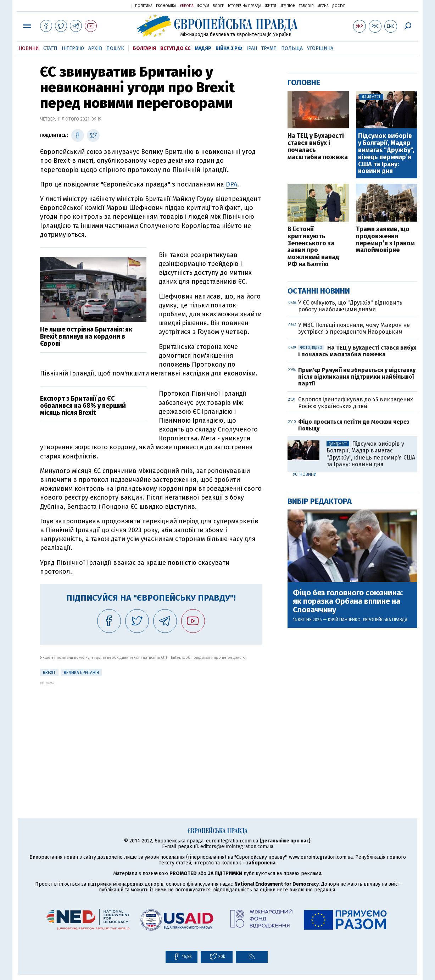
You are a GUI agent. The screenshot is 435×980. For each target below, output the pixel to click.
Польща (292, 48)
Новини (29, 48)
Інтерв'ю (73, 48)
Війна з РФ (229, 48)
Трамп (269, 48)
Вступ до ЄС (175, 48)
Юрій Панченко (344, 620)
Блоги (219, 6)
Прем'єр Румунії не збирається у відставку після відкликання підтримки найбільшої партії (357, 377)
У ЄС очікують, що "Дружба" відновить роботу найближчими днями (350, 306)
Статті (50, 48)
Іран (252, 48)
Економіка (166, 6)
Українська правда (108, 5)
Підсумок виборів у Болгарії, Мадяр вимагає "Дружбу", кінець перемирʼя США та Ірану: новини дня (386, 154)
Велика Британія (81, 673)
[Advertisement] (151, 735)
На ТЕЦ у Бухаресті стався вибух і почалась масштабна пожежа (318, 147)
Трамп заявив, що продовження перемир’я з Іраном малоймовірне (385, 240)
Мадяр (203, 48)
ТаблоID (306, 6)
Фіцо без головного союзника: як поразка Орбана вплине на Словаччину (348, 602)
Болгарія (144, 48)
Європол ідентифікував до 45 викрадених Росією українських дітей (356, 403)
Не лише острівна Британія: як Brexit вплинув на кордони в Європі (86, 336)
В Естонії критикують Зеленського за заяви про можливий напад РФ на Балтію (313, 247)
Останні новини (319, 291)
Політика (144, 6)
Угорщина (320, 48)
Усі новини (305, 474)
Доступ (339, 6)
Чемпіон (288, 6)
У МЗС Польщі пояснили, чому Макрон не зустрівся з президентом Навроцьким (354, 328)
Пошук (115, 48)
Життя (271, 6)
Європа (187, 6)
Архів (95, 48)
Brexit (49, 673)
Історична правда (245, 6)
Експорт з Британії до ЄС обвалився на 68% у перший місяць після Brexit (83, 406)
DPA (232, 184)
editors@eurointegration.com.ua (237, 847)
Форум (203, 6)
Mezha (323, 6)
